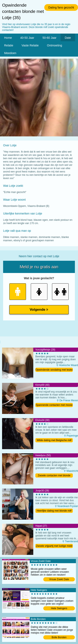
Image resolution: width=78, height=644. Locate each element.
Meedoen (10, 53)
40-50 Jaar (27, 38)
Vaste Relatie (30, 45)
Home (8, 38)
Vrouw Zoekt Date (59, 579)
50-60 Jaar (49, 38)
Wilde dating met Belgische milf (54, 440)
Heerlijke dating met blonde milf (54, 511)
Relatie (9, 45)
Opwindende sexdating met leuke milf (54, 370)
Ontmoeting (54, 45)
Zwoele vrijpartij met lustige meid (54, 546)
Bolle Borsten (59, 637)
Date (68, 38)
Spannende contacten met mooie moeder (54, 405)
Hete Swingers (59, 608)
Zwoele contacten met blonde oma (54, 476)
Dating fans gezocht (61, 7)
